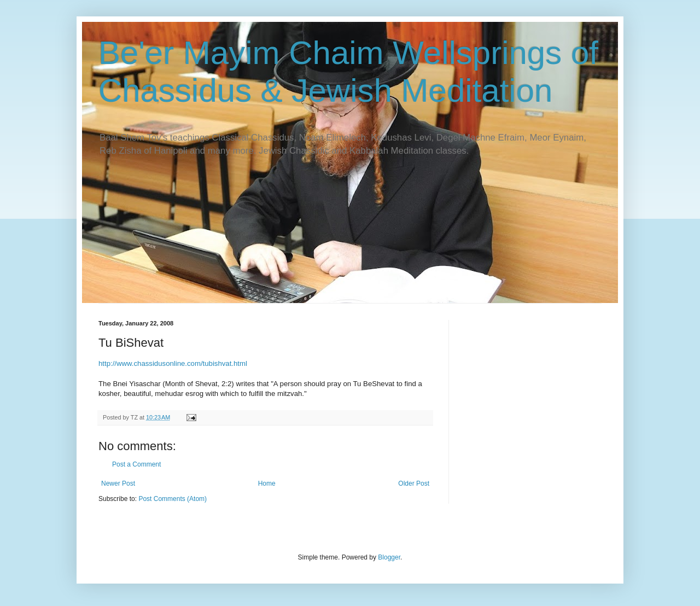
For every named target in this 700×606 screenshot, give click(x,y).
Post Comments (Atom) (173, 499)
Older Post (414, 483)
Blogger (389, 557)
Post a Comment (136, 464)
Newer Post (118, 483)
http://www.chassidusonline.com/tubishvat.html (173, 363)
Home (267, 483)
